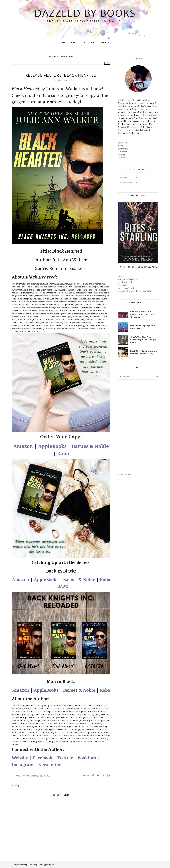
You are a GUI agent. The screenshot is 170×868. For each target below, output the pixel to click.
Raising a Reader (126, 282)
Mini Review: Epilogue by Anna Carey (142, 327)
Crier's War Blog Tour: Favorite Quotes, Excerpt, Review (143, 340)
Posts (123, 178)
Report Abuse (125, 474)
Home (121, 276)
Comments (126, 183)
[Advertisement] (138, 426)
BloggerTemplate (48, 865)
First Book (123, 285)
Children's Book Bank (128, 279)
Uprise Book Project (127, 288)
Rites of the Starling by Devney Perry (138, 267)
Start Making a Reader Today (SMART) (136, 291)
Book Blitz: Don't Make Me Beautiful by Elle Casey (144, 352)
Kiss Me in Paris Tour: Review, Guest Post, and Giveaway (142, 314)
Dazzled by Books (85, 13)
